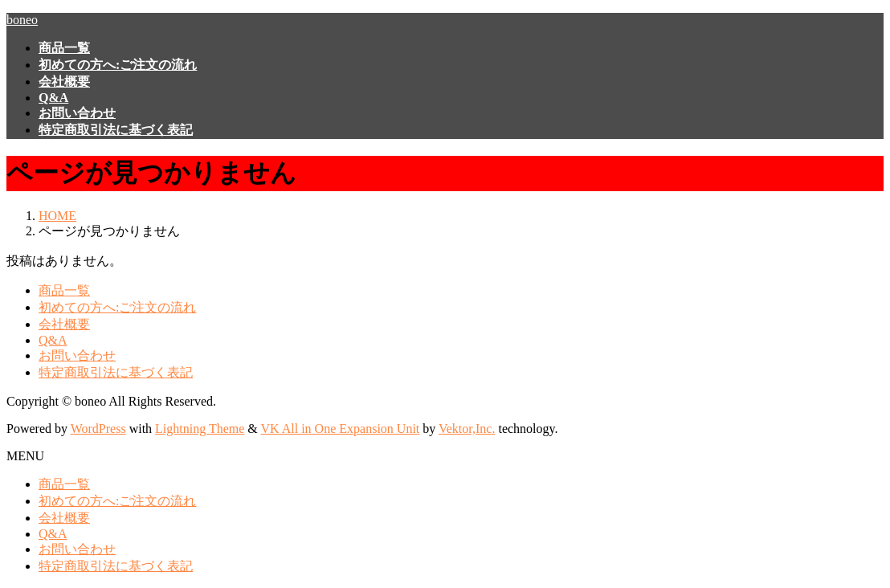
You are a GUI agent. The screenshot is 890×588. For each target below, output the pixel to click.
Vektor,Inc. (467, 429)
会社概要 (64, 324)
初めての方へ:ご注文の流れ (117, 307)
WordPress (98, 429)
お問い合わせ (77, 355)
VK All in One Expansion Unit (341, 429)
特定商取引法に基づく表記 (116, 372)
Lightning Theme (200, 429)
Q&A (53, 340)
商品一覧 (64, 290)
